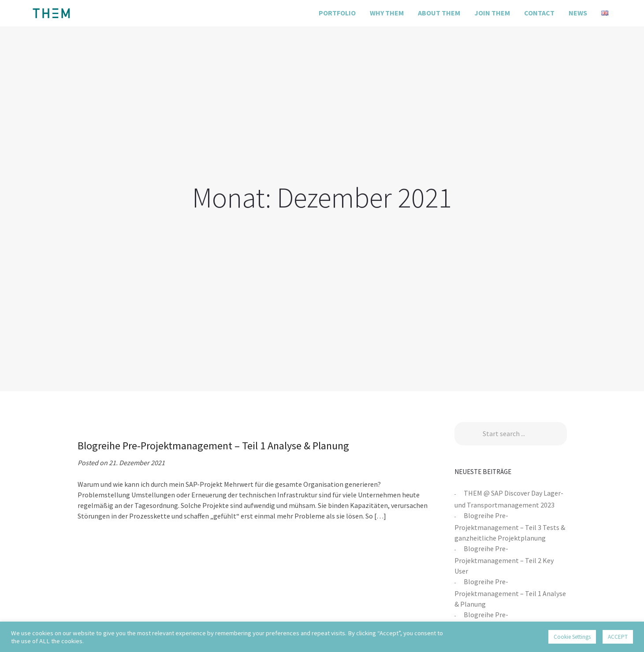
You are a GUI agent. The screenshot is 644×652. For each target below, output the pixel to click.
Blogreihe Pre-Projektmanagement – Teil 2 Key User (504, 560)
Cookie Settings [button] (572, 637)
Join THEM (492, 13)
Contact (539, 13)
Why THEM (387, 13)
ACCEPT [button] (618, 637)
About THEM (439, 13)
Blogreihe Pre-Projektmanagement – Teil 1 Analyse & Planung (510, 593)
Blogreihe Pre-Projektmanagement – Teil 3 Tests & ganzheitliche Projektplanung (510, 527)
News (578, 13)
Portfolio (337, 13)
